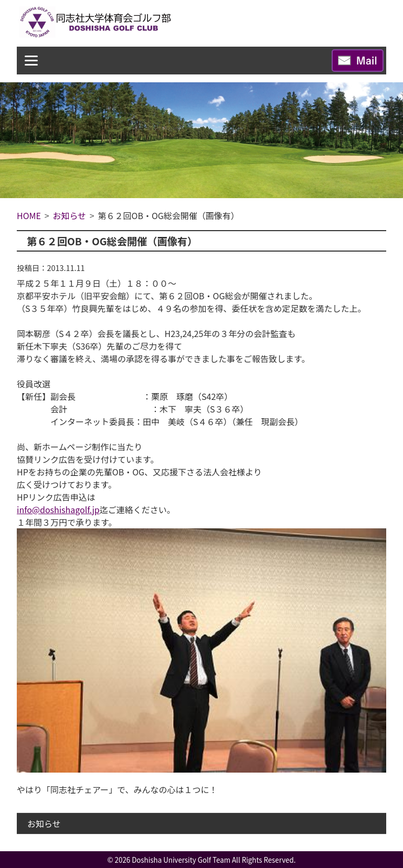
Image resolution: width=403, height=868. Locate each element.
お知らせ (44, 823)
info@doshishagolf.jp (58, 509)
